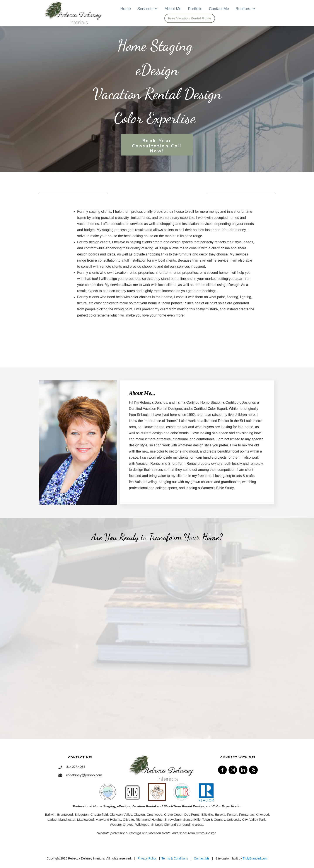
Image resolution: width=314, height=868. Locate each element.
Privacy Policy (147, 858)
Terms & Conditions (175, 858)
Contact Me (202, 858)
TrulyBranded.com (255, 858)
